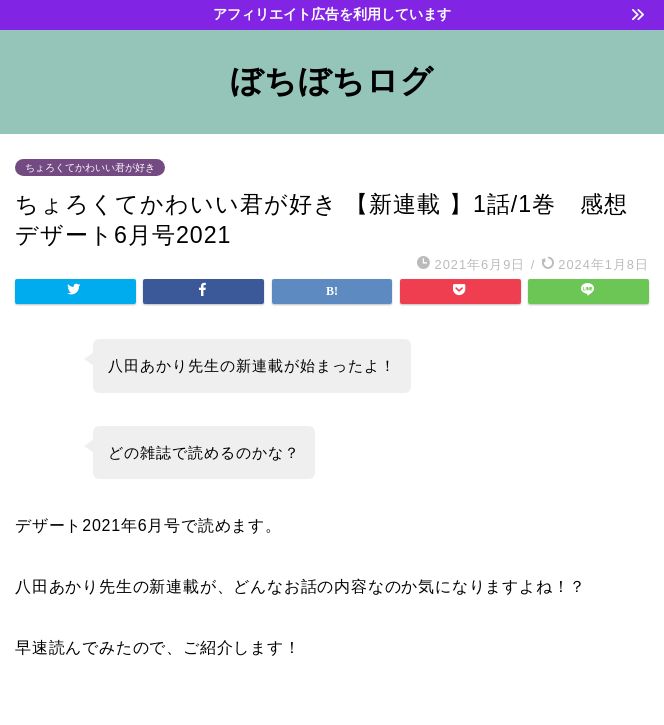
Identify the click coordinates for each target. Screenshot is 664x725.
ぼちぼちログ (332, 80)
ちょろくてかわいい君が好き (90, 167)
